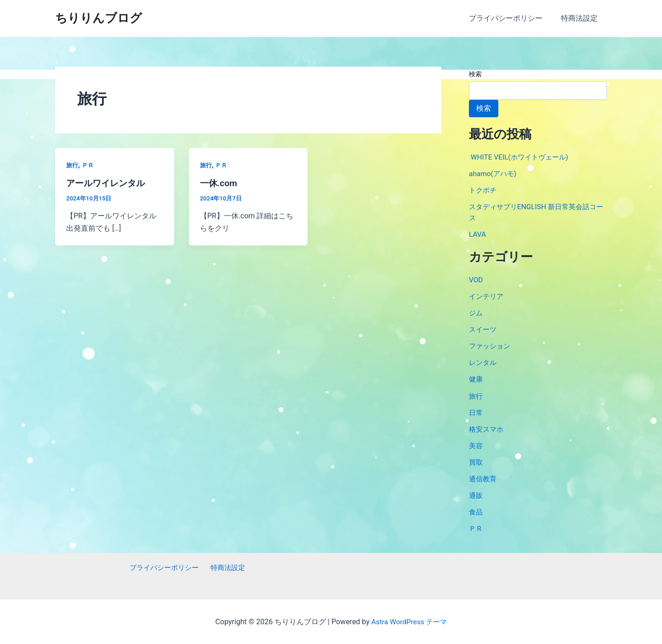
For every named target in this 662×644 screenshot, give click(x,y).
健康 (476, 379)
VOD (476, 279)
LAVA (478, 234)
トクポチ (484, 190)
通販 (476, 494)
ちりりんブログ (99, 18)
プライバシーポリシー (511, 18)
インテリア (487, 296)
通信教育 (484, 478)
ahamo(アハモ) (494, 174)
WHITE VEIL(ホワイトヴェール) (521, 157)
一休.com (220, 183)
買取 (476, 461)
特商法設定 (581, 18)
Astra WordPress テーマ (409, 621)
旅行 (73, 165)
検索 (475, 74)
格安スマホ (487, 428)
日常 (476, 412)
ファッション (491, 345)
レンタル (484, 362)
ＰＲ (89, 165)
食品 (476, 511)
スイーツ (484, 329)
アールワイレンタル (108, 183)
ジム (476, 312)
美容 (476, 445)
